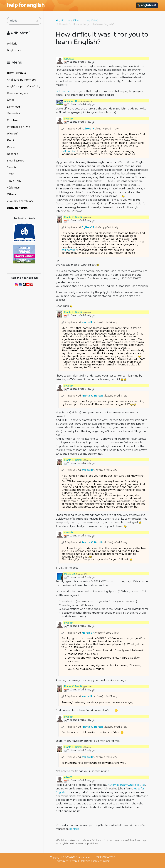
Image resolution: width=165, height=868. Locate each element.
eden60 (68, 777)
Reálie (11, 147)
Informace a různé (19, 127)
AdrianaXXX (78, 101)
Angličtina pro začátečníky (24, 86)
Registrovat (14, 51)
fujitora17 (69, 59)
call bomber (63, 91)
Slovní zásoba (16, 161)
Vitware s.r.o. (85, 857)
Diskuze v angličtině (86, 21)
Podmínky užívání (66, 861)
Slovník (12, 167)
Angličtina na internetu (22, 80)
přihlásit (74, 829)
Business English (17, 93)
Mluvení (12, 134)
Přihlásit (12, 44)
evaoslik (69, 119)
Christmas (13, 120)
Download (14, 107)
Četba (11, 100)
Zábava (12, 194)
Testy (10, 174)
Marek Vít (75, 574)
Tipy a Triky (14, 181)
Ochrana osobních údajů (95, 861)
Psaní (10, 140)
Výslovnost (14, 188)
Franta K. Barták (78, 217)
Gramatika (13, 113)
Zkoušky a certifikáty (20, 201)
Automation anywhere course (126, 785)
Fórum (66, 21)
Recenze (13, 154)
